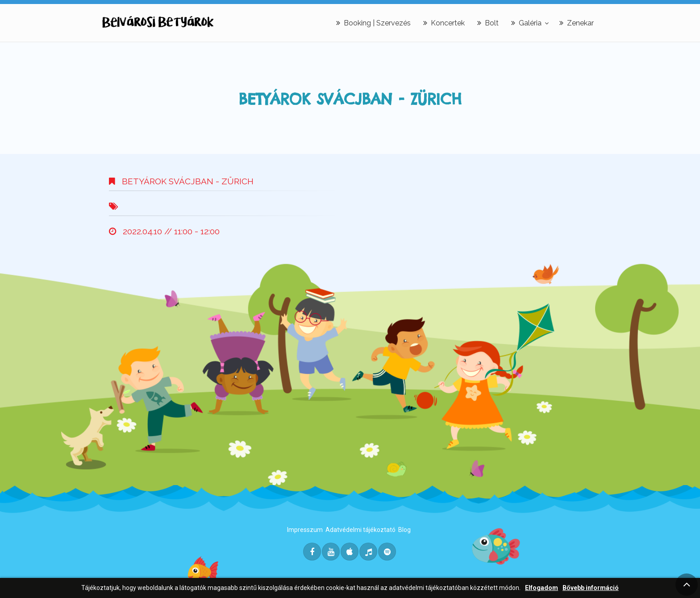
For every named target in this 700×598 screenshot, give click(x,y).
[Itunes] (350, 552)
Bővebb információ (591, 588)
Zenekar (577, 23)
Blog (404, 530)
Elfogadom (542, 588)
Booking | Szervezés (373, 23)
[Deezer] (368, 552)
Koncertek (444, 23)
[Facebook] (312, 552)
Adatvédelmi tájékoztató (360, 530)
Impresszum (305, 530)
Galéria (526, 23)
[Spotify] (387, 552)
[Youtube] (331, 552)
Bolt (488, 23)
